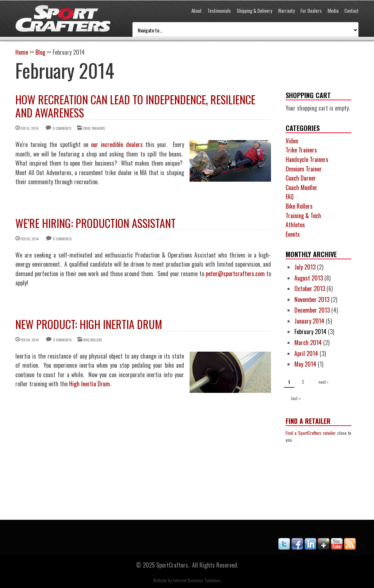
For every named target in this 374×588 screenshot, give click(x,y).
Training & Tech (303, 216)
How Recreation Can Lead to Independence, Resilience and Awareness (135, 106)
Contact (352, 11)
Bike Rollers (93, 340)
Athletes (295, 225)
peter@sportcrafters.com (235, 274)
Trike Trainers (94, 128)
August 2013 (309, 278)
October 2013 (310, 289)
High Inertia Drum (89, 384)
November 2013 (312, 299)
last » (296, 398)
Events (293, 234)
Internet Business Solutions (197, 580)
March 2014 (308, 343)
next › (323, 382)
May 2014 (305, 364)
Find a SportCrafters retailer (311, 433)
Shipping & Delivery (254, 11)
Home (22, 52)
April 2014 (306, 353)
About (196, 11)
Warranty (286, 11)
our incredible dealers (117, 144)
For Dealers (311, 11)
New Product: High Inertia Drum (89, 324)
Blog (40, 52)
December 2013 (312, 310)
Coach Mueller (302, 187)
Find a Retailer (308, 421)
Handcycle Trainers (307, 159)
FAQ (290, 197)
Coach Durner (301, 178)
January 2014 (309, 321)
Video (292, 141)
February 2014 (310, 332)
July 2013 (305, 267)
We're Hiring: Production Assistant (96, 223)
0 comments (62, 128)
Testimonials (219, 11)
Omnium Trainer (304, 169)
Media (333, 11)
